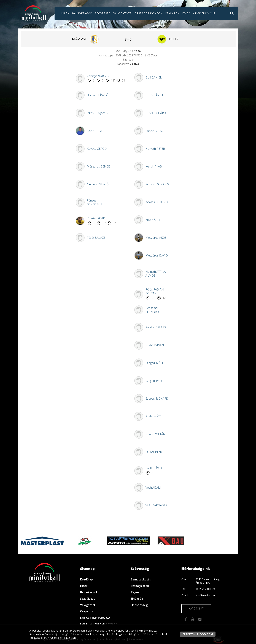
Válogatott (122, 13)
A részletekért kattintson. (62, 638)
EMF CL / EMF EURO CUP (199, 13)
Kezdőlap (86, 579)
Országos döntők (148, 13)
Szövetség (103, 13)
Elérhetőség (139, 605)
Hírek (65, 13)
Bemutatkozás (141, 579)
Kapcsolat (196, 608)
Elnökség (137, 599)
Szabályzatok (140, 586)
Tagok (135, 592)
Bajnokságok (82, 13)
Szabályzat (87, 599)
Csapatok (172, 13)
